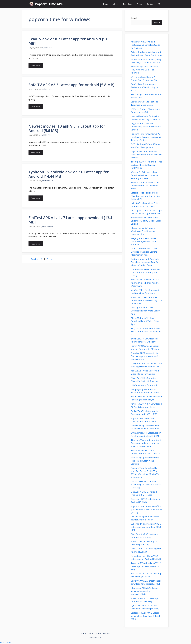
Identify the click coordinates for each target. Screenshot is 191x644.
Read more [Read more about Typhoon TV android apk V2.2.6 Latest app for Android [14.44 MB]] (36, 198)
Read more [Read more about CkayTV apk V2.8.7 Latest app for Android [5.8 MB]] (36, 65)
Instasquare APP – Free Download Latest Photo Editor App (145, 311)
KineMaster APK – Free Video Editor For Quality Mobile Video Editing (146, 221)
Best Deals (128, 4)
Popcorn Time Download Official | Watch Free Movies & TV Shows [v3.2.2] (146, 509)
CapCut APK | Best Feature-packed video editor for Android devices (146, 154)
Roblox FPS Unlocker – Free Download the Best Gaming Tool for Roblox (146, 300)
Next (53, 259)
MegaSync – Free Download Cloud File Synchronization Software (144, 241)
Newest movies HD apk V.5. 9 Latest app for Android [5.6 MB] (67, 128)
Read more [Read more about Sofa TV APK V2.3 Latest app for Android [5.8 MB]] (36, 107)
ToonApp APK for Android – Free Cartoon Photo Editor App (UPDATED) (146, 165)
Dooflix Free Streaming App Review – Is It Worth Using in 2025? (144, 87)
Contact (150, 4)
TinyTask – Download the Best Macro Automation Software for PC (146, 331)
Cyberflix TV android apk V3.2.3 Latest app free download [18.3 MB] (146, 527)
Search (134, 18)
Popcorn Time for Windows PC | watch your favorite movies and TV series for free (146, 137)
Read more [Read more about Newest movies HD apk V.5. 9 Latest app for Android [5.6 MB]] (36, 152)
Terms (98, 633)
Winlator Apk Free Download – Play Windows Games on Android (145, 70)
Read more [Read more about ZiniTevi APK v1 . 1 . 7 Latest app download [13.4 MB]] (36, 244)
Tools (140, 4)
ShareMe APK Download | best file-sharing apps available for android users (146, 356)
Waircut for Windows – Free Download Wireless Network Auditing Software (144, 175)
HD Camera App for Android (144, 385)
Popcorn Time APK (49, 4)
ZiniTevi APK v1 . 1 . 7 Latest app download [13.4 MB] (70, 220)
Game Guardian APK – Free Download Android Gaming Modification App (144, 252)
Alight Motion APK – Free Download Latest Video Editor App (145, 321)
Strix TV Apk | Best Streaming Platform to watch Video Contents (145, 461)
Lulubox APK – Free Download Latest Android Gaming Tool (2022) (145, 272)
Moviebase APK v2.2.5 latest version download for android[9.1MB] (144, 591)
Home (106, 4)
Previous (34, 259)
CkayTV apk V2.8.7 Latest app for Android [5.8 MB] (68, 41)
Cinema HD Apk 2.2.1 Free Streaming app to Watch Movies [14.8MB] (146, 485)
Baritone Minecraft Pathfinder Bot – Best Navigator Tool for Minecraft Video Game (145, 262)
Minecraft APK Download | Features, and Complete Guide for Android (145, 45)
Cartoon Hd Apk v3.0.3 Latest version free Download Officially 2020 (146, 616)
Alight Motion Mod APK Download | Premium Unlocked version (146, 127)
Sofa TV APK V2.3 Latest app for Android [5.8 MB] (72, 85)
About (116, 4)
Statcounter (6, 642)
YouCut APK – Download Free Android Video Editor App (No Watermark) (145, 283)
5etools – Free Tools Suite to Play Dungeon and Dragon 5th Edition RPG (145, 196)
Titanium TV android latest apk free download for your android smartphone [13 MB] (146, 443)
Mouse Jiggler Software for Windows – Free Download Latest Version (144, 231)
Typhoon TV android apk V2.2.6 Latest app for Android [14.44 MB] (69, 174)
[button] (159, 4)
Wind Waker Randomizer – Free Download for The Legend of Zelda (146, 185)
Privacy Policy (87, 633)
